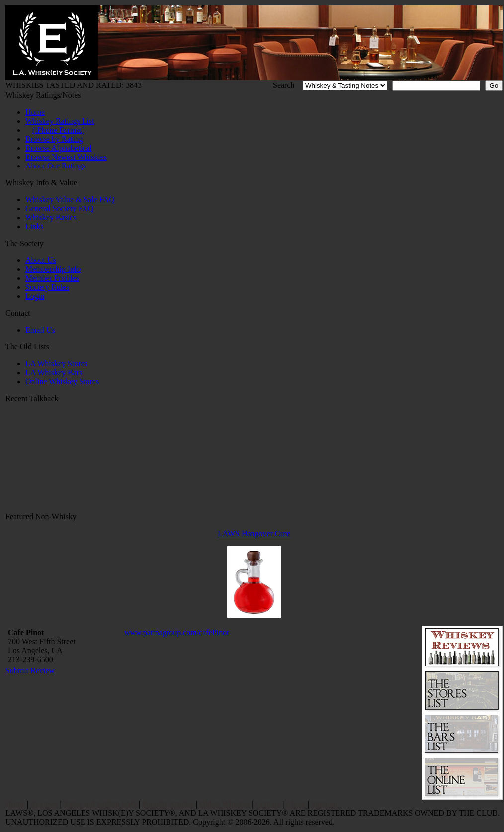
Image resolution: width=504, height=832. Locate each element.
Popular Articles (168, 804)
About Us (41, 260)
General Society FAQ (59, 208)
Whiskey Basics (51, 217)
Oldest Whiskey (225, 804)
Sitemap (324, 804)
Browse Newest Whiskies (66, 157)
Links (34, 226)
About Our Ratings (56, 166)
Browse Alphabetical (59, 148)
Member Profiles (52, 278)
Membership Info (53, 269)
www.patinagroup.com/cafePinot (176, 632)
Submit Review (30, 671)
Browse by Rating (54, 139)
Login (35, 296)
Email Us (40, 330)
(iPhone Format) (58, 130)
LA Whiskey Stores (56, 364)
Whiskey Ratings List (60, 121)
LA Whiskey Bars (54, 373)
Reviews (44, 804)
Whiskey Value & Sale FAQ (70, 200)
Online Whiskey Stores (62, 381)
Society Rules (47, 287)
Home (35, 112)
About (296, 804)
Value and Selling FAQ (100, 804)
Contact (268, 804)
